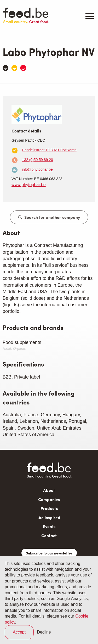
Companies (49, 499)
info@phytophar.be (37, 169)
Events (49, 526)
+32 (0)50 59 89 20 (38, 160)
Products (49, 508)
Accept (19, 632)
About (49, 490)
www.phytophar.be (29, 185)
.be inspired (49, 517)
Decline (44, 632)
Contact (49, 535)
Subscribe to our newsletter (49, 553)
